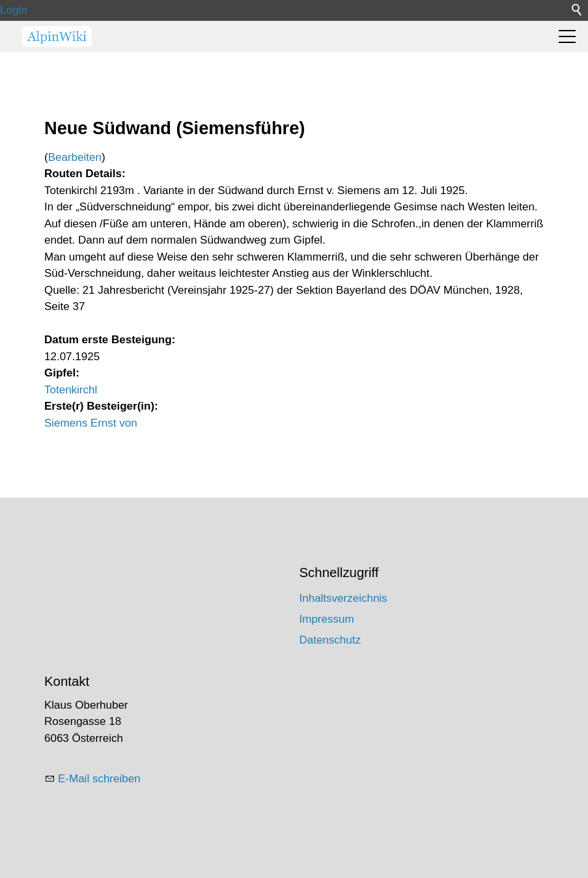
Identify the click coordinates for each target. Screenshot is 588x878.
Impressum (327, 619)
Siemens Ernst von (91, 423)
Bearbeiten (75, 157)
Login (14, 10)
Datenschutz (330, 640)
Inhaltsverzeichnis (343, 598)
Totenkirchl (71, 390)
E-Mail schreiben (99, 779)
